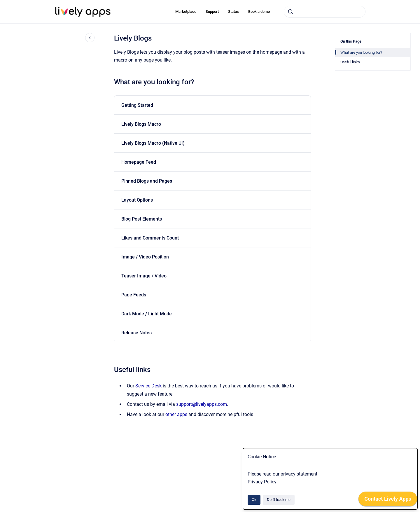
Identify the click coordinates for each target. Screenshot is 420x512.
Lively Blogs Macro (141, 124)
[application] (388, 500)
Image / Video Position (145, 257)
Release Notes (136, 333)
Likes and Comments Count (150, 238)
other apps (176, 414)
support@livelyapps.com (202, 404)
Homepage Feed (139, 162)
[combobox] (325, 12)
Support (212, 12)
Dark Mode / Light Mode (147, 314)
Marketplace (186, 12)
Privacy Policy (262, 482)
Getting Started (137, 105)
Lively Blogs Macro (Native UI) (153, 143)
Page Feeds (134, 295)
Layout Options (137, 200)
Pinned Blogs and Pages (147, 181)
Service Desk (148, 386)
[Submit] (290, 12)
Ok (254, 500)
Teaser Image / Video (144, 276)
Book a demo (259, 12)
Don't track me (279, 500)
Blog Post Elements (142, 219)
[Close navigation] (90, 38)
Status (233, 12)
